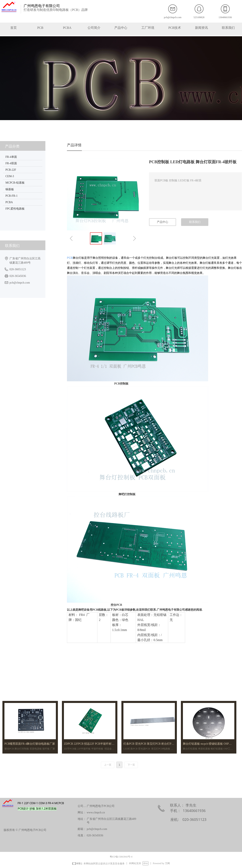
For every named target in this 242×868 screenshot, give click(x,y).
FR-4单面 (11, 157)
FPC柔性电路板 (15, 209)
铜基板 (10, 189)
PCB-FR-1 (11, 196)
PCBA (9, 202)
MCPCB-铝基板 (15, 183)
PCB (70, 258)
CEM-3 (10, 176)
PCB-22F (11, 170)
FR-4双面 (11, 163)
